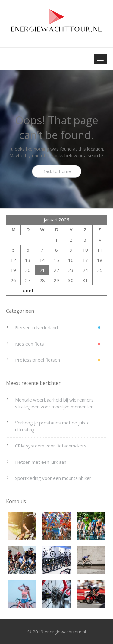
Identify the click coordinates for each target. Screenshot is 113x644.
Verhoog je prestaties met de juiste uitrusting (52, 426)
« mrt (28, 290)
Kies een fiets (30, 344)
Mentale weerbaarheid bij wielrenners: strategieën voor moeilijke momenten (55, 403)
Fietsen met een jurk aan (41, 462)
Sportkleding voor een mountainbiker (53, 478)
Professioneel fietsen (38, 360)
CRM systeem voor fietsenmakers (51, 446)
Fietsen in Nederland (36, 327)
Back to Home (57, 171)
